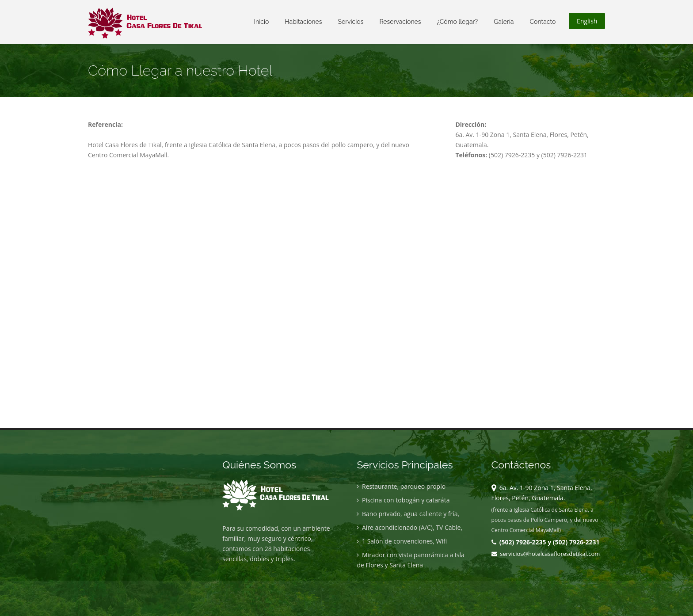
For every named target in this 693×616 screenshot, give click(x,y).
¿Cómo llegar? (458, 22)
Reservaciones (400, 22)
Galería (504, 22)
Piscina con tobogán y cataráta (403, 500)
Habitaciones (303, 22)
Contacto (543, 22)
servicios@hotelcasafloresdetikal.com (546, 554)
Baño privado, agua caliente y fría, (408, 514)
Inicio (262, 22)
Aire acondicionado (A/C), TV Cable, (409, 527)
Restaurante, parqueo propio (401, 486)
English (587, 21)
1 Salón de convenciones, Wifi (402, 541)
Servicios (350, 22)
